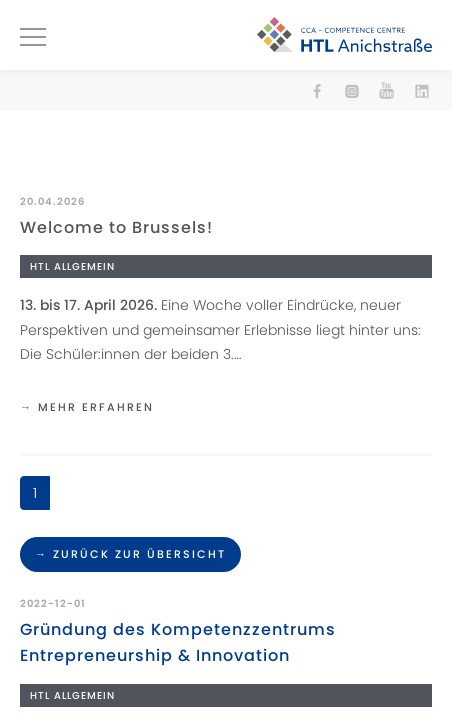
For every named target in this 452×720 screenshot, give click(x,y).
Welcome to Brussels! (116, 227)
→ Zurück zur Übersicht (130, 554)
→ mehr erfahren (87, 407)
